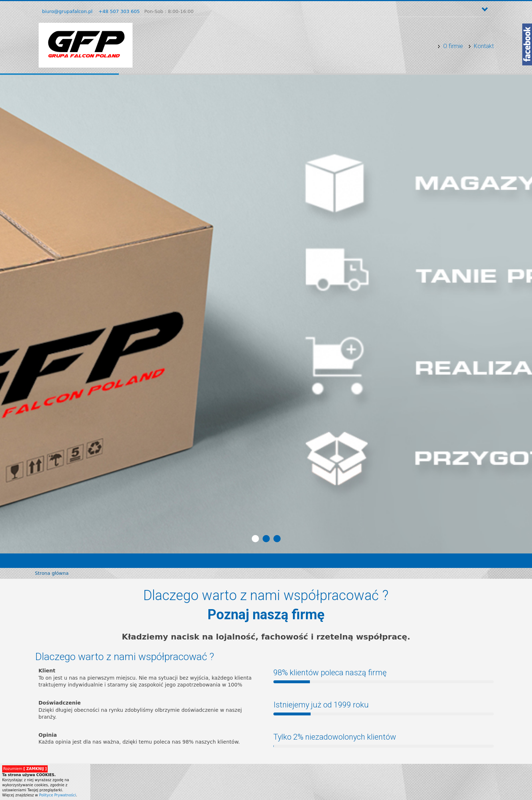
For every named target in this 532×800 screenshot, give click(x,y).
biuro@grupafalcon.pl (68, 11)
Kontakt (484, 46)
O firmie (453, 46)
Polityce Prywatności (57, 795)
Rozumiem (25, 769)
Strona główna (52, 573)
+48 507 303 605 (119, 11)
